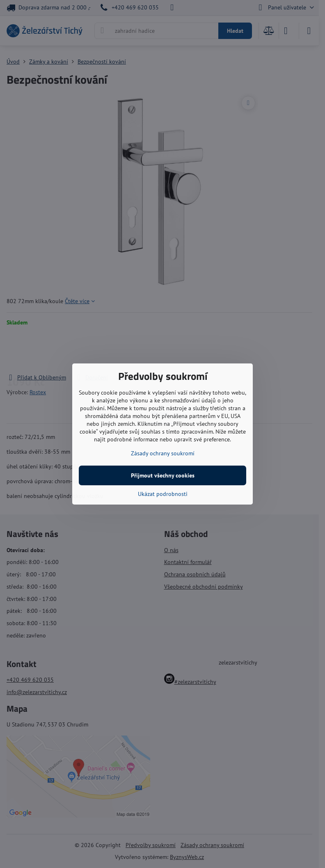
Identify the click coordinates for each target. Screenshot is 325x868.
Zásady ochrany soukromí (163, 453)
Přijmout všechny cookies (163, 475)
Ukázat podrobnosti (163, 494)
